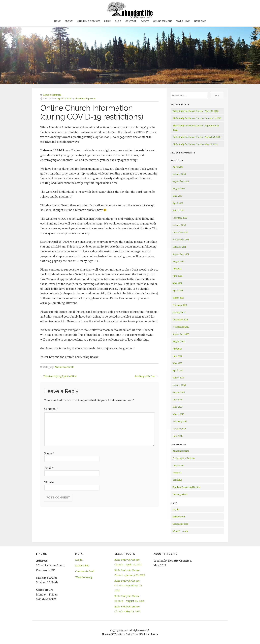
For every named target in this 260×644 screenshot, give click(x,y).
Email (49, 468)
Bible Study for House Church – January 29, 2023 (197, 118)
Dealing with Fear (145, 376)
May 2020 (177, 363)
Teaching (177, 480)
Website (49, 482)
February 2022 (180, 218)
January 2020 (179, 385)
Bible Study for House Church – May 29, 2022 (195, 144)
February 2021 (180, 305)
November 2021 (181, 240)
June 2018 (178, 436)
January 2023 (179, 174)
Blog (118, 21)
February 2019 (180, 421)
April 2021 (178, 290)
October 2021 (179, 247)
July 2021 (177, 269)
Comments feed (180, 524)
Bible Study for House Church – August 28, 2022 (196, 137)
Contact (131, 21)
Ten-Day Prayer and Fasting (187, 487)
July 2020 (177, 349)
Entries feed (179, 517)
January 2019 (179, 429)
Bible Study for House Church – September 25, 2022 (128, 585)
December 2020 (180, 320)
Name (49, 453)
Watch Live (183, 21)
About (69, 21)
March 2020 (178, 378)
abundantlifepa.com (85, 99)
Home (57, 21)
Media (108, 21)
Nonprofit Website (112, 634)
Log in (176, 509)
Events (145, 21)
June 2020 (178, 356)
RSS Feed (144, 634)
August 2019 (179, 392)
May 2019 (177, 407)
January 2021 (179, 312)
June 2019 (178, 399)
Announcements (64, 367)
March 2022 (178, 210)
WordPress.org (180, 531)
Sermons (177, 472)
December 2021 (180, 232)
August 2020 (179, 341)
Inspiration (178, 465)
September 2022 (181, 181)
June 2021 (178, 276)
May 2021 (177, 283)
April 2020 (178, 370)
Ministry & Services (89, 21)
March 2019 (178, 414)
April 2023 (178, 167)
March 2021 (178, 298)
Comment (51, 409)
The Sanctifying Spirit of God (60, 376)
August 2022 (179, 189)
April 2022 (178, 203)
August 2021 (179, 261)
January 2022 (179, 225)
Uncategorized (180, 494)
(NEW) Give (200, 21)
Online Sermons (163, 21)
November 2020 (181, 327)
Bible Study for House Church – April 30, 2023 (196, 111)
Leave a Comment (52, 95)
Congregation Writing (184, 458)
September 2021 (181, 254)
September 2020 (181, 334)
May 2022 (177, 196)
